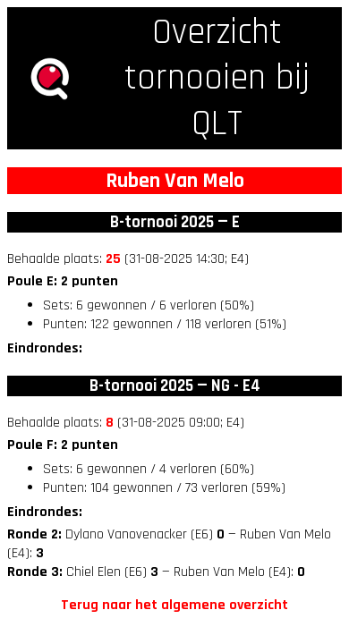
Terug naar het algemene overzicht (174, 605)
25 (113, 259)
